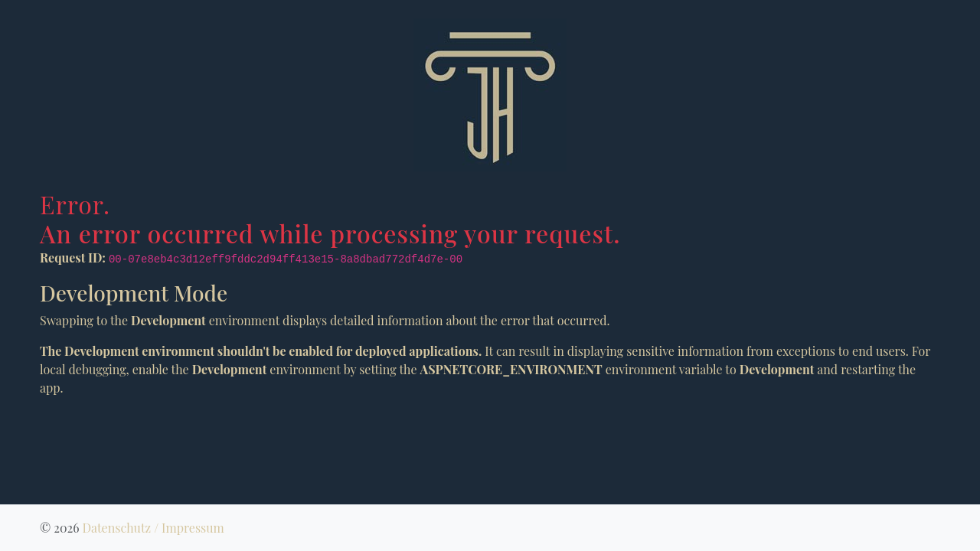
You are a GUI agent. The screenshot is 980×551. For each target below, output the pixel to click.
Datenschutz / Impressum (153, 528)
